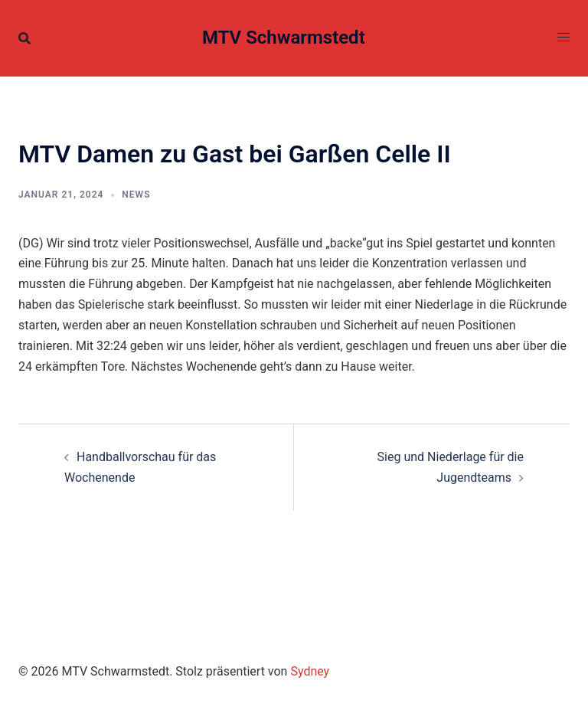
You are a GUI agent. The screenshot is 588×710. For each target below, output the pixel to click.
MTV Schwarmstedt (284, 38)
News (136, 195)
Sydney (310, 671)
